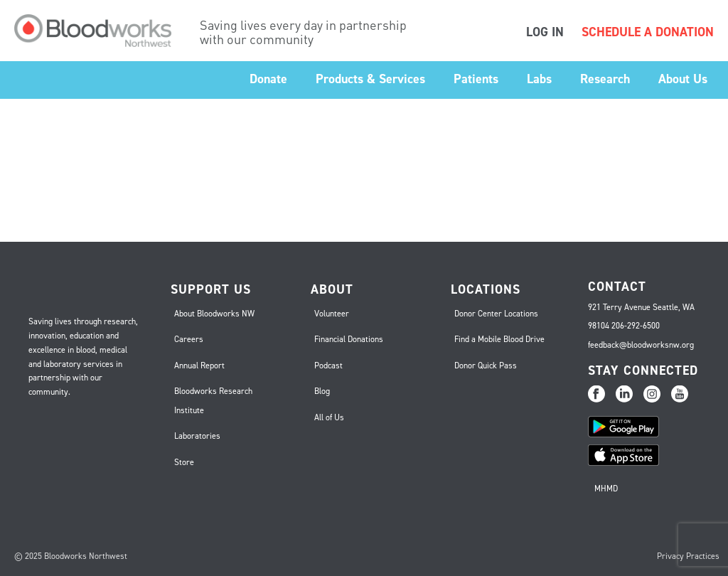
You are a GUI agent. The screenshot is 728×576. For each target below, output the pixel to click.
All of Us (329, 417)
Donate (268, 79)
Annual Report (199, 366)
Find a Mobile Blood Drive (499, 339)
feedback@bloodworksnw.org (641, 345)
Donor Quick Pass (486, 366)
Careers (189, 339)
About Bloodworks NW (214, 314)
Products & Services (370, 79)
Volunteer (332, 314)
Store (184, 462)
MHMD (606, 489)
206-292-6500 (636, 326)
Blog (322, 391)
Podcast (328, 366)
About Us (683, 79)
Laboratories (197, 436)
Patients (476, 79)
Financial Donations (349, 339)
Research (605, 79)
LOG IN (545, 32)
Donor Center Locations (496, 314)
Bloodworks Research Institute (213, 401)
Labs (539, 79)
